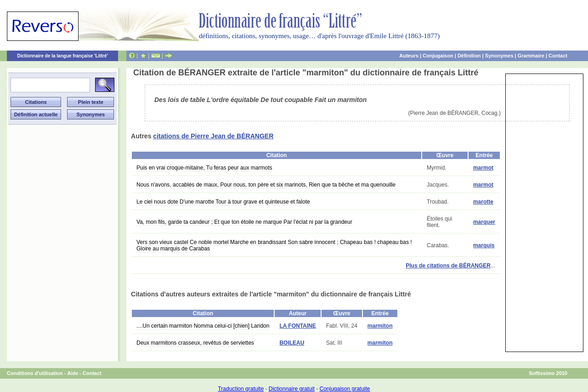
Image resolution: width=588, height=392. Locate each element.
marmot (483, 168)
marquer (484, 222)
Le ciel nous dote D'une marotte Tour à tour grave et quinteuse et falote (223, 202)
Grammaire (531, 56)
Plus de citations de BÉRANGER (448, 266)
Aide (73, 373)
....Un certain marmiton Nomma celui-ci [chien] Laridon (203, 326)
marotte (483, 202)
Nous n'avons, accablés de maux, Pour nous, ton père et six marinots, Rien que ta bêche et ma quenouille (266, 185)
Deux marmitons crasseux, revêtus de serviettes (195, 343)
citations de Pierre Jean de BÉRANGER (213, 136)
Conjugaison (438, 56)
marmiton (380, 326)
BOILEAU (292, 343)
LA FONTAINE (297, 326)
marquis (484, 245)
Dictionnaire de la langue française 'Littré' (62, 56)
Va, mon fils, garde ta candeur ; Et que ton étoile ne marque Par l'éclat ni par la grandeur (244, 222)
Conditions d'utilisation (35, 373)
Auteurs (409, 56)
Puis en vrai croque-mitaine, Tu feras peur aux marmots (204, 168)
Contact (558, 56)
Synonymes (499, 56)
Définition (469, 56)
